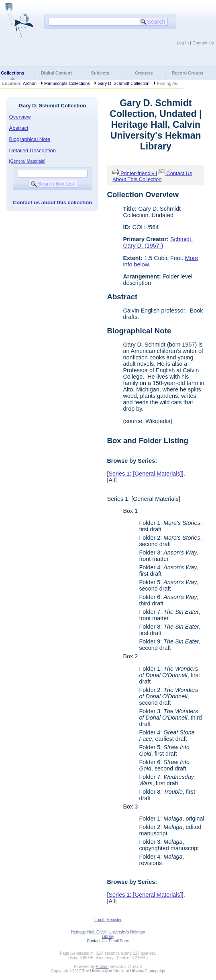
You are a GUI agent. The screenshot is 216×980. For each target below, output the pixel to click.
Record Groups (188, 73)
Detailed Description (33, 150)
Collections (12, 73)
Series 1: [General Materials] (145, 474)
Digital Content (56, 73)
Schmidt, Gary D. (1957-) (158, 242)
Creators (144, 73)
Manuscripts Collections (67, 83)
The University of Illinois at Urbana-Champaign (124, 971)
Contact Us (203, 43)
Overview (20, 117)
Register (114, 920)
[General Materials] (27, 161)
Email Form (119, 941)
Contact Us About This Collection (152, 176)
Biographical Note (30, 139)
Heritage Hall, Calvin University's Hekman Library (108, 934)
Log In (183, 43)
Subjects (100, 73)
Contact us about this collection (52, 203)
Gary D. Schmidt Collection (123, 83)
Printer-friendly (138, 173)
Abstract (19, 128)
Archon (30, 83)
